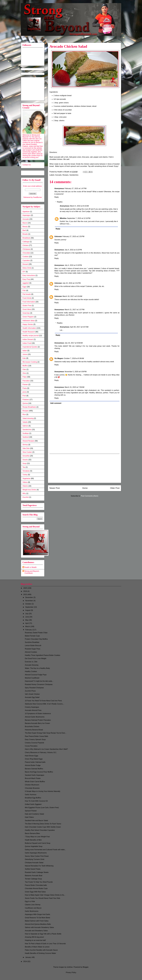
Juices (25, 354)
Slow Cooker (27, 452)
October (28, 604)
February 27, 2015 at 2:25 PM (73, 236)
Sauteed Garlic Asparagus (35, 775)
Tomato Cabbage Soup (33, 879)
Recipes (66, 175)
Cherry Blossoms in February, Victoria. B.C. (41, 752)
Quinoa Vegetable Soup (34, 846)
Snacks (25, 460)
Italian (25, 351)
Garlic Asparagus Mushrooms (36, 853)
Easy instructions (29, 275)
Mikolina (63, 218)
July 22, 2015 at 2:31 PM (72, 283)
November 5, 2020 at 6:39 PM (76, 372)
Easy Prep (26, 279)
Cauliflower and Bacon (33, 908)
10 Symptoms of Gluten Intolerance (38, 714)
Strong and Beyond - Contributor (32, 572)
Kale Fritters (29, 817)
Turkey (25, 475)
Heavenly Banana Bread (34, 730)
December (29, 597)
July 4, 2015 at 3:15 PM (73, 250)
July (27, 614)
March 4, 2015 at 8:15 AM (79, 206)
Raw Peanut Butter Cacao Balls (36, 736)
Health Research (29, 332)
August (28, 610)
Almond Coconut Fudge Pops (36, 675)
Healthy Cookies (31, 671)
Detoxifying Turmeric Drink (35, 859)
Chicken (25, 245)
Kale (24, 358)
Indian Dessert (28, 339)
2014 (25, 961)
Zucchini (26, 497)
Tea (24, 467)
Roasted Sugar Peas (33, 649)
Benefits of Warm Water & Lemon (37, 947)
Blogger (86, 967)
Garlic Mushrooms (32, 911)
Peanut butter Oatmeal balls (35, 762)
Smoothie (26, 456)
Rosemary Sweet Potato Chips (36, 633)
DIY (24, 272)
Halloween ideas (29, 321)
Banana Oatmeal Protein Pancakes (38, 720)
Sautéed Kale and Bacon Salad (36, 821)
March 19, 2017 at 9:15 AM (72, 296)
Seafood (26, 437)
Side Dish (26, 448)
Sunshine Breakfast (32, 642)
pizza (24, 392)
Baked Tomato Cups (32, 636)
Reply (57, 197)
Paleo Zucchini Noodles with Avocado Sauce (41, 950)
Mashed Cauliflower (32, 678)
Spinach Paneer (31, 811)
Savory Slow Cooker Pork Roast (37, 856)
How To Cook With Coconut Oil (36, 801)
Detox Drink (27, 268)
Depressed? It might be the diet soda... (39, 681)
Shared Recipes (28, 441)
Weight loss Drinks (29, 490)
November (29, 601)
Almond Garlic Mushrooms (35, 717)
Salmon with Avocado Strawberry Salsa (39, 927)
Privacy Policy (71, 972)
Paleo (25, 377)
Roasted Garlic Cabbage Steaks (37, 872)
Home (85, 488)
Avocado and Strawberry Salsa (36, 931)
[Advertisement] (84, 468)
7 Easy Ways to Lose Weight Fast (37, 837)
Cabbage (26, 242)
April (27, 623)
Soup (24, 463)
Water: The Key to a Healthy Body (37, 668)
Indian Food (27, 343)
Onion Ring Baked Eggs (34, 759)
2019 (25, 591)
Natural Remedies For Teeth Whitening (39, 866)
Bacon (25, 223)
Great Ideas (27, 309)
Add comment (56, 403)
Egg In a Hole (30, 901)
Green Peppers (28, 317)
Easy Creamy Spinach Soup (35, 739)
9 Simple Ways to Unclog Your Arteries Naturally (43, 791)
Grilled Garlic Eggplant (33, 804)
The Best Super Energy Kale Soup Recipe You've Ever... (46, 733)
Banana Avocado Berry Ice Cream (37, 723)
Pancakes (26, 381)
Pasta (25, 388)
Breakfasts (26, 238)
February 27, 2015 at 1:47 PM (75, 188)
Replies (60, 202)
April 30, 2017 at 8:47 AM (79, 327)
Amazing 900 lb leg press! (34, 937)
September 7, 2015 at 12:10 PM (79, 218)
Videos (25, 482)
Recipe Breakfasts (29, 407)
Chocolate (26, 253)
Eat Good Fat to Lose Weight (36, 658)
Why (24, 493)
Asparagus (26, 215)
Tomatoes (26, 471)
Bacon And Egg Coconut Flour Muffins (39, 772)
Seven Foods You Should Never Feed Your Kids (42, 898)
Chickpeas (26, 249)
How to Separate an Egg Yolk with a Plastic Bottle (43, 934)
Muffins (25, 366)
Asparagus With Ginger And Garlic (38, 914)
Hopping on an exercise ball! (35, 940)
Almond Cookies (31, 652)
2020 (25, 588)
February (29, 630)
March (28, 626)
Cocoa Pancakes (31, 746)
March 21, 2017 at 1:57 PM (74, 310)
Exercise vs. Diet (31, 662)
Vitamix (25, 486)
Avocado (58, 175)
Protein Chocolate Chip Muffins (36, 639)
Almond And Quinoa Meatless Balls (38, 924)
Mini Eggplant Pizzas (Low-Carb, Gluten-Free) (42, 808)
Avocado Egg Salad (32, 697)
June (27, 617)
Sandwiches (74, 175)
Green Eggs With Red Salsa (35, 892)
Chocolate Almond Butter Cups (36, 888)
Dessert (25, 264)
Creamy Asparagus (32, 707)
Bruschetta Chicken (32, 727)
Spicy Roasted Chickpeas (34, 688)
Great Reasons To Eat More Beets (37, 918)
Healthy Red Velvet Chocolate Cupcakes (40, 830)
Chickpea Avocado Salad (34, 863)
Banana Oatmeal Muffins (34, 769)
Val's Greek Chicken (32, 694)
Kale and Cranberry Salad (34, 814)
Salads (25, 422)
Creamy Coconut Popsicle (34, 743)
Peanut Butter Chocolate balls (36, 885)
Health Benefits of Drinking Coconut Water (40, 953)
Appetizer (26, 212)
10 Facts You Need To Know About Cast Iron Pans (43, 701)
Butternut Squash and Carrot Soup (38, 843)
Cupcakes (26, 260)
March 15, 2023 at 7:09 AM (74, 387)
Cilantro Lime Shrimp (33, 905)
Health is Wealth (31, 567)
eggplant (26, 283)
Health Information (29, 328)
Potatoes (26, 400)
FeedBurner (37, 197)
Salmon (25, 426)
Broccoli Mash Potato (33, 778)
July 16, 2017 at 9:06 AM (74, 343)
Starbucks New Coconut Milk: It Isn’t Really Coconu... (44, 704)
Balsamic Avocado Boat (34, 876)
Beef (24, 230)
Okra (24, 373)
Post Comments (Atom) (90, 496)
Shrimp (25, 445)
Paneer (25, 384)
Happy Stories (28, 324)
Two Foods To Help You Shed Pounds (39, 882)
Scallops (26, 433)
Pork (24, 396)
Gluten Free (27, 306)
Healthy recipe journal (31, 336)
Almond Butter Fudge (33, 765)
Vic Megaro (59, 358)
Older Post (115, 488)
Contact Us (27, 165)
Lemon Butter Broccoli (33, 645)
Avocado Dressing (32, 665)
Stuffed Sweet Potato (33, 869)
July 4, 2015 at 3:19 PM (73, 265)
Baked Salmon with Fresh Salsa (37, 921)
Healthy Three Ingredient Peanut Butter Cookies (42, 655)
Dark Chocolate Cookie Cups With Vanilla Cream (43, 827)
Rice (24, 414)
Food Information (29, 302)
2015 (25, 594)
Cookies (25, 257)
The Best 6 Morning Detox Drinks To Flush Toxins (43, 824)
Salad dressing (28, 418)
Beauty (25, 227)
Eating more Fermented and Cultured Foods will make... (45, 850)
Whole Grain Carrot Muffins (35, 782)
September (30, 607)
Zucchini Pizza (30, 691)
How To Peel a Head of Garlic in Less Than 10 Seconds (45, 944)
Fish (24, 290)
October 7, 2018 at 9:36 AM (74, 358)
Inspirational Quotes (30, 347)
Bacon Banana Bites (32, 833)
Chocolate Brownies (32, 788)
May (27, 620)
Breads (25, 234)
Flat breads (27, 294)
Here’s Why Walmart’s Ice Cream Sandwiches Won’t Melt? (46, 749)
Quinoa (25, 403)
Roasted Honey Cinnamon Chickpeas (39, 684)
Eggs (24, 287)
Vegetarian (26, 478)
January (28, 957)
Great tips (26, 313)
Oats (24, 369)
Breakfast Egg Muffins (33, 798)
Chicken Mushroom (32, 785)
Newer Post (55, 488)
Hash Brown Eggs (32, 756)
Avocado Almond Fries (33, 710)
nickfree (70, 967)
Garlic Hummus (31, 795)
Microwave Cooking (30, 362)
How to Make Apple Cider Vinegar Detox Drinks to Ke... (45, 895)
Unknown (58, 236)
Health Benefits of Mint (33, 840)
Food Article (27, 298)
